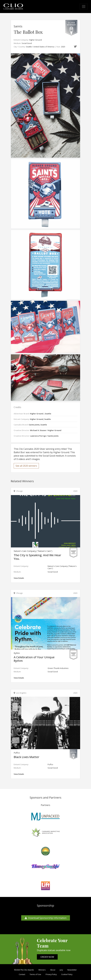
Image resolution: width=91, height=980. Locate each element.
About (53, 970)
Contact (22, 974)
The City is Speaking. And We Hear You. (37, 557)
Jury (61, 970)
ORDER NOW (47, 957)
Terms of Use (35, 974)
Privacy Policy (51, 974)
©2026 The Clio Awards (24, 970)
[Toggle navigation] (84, 7)
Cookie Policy (67, 974)
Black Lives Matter (26, 757)
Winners (42, 970)
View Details (19, 578)
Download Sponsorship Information (46, 918)
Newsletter (72, 970)
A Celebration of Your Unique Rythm (34, 659)
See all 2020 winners (26, 466)
